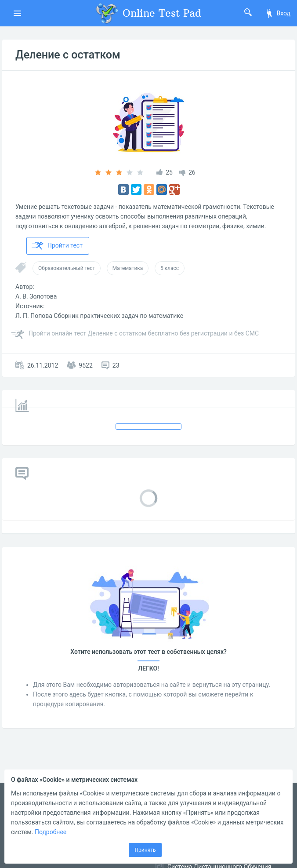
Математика (128, 268)
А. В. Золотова (36, 296)
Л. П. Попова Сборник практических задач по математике (99, 316)
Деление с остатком (68, 55)
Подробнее (51, 832)
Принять (145, 850)
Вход (278, 13)
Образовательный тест (67, 268)
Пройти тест (57, 246)
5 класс (170, 268)
